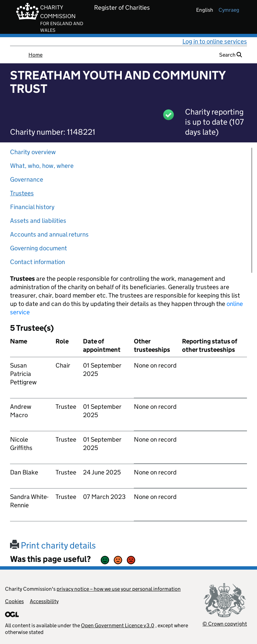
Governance (27, 179)
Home (35, 55)
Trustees (22, 193)
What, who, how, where (42, 166)
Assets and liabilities (38, 221)
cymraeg (229, 10)
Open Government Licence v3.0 (118, 625)
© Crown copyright (225, 624)
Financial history (32, 207)
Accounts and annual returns (49, 234)
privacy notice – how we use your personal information (119, 589)
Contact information (37, 262)
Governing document (38, 248)
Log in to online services (215, 41)
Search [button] (231, 55)
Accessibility (44, 601)
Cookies (14, 601)
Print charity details (53, 545)
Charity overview (33, 152)
